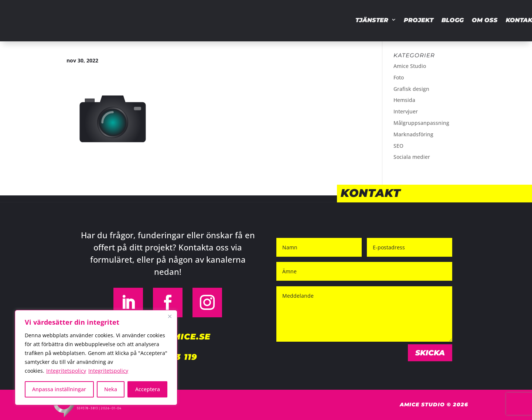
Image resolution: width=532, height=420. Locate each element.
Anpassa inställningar (59, 389)
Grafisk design (411, 89)
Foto (399, 77)
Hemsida (404, 100)
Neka (111, 389)
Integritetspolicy (66, 371)
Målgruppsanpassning (421, 123)
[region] (96, 358)
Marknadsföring (413, 134)
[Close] (170, 316)
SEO (398, 146)
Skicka (430, 353)
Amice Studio (410, 66)
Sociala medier (412, 157)
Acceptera (148, 389)
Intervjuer (406, 111)
